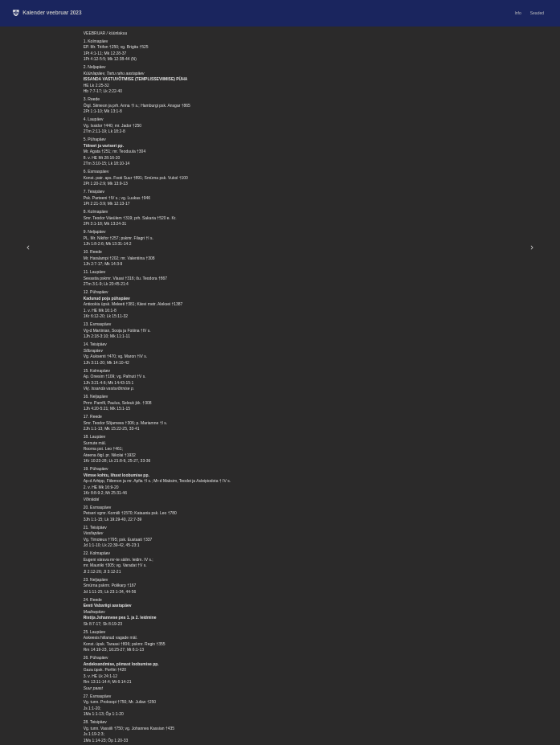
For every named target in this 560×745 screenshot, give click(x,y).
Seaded (537, 13)
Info (517, 13)
